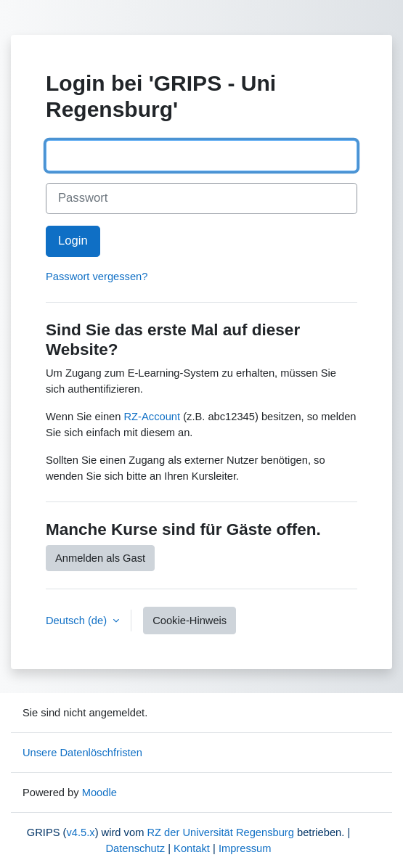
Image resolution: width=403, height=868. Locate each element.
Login (73, 241)
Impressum (245, 848)
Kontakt (192, 848)
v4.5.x (80, 832)
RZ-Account (152, 417)
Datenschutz (135, 848)
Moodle (99, 793)
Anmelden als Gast (100, 558)
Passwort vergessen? (97, 277)
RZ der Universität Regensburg (220, 832)
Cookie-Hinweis (190, 621)
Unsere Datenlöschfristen (82, 753)
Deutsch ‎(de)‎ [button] (78, 621)
